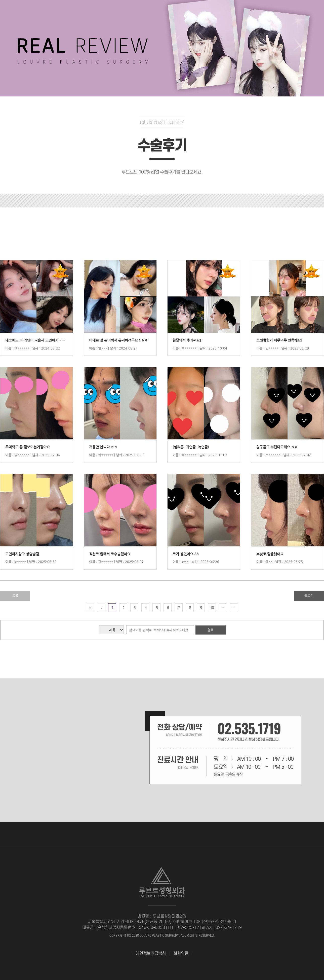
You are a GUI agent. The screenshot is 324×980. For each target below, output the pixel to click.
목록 (15, 596)
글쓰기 (309, 596)
